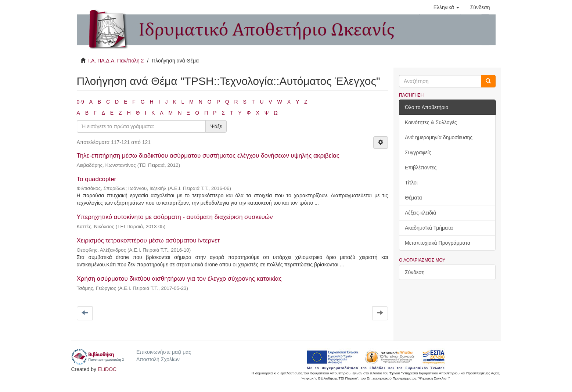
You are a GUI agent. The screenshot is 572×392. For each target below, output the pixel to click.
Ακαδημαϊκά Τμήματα (429, 228)
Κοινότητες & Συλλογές (431, 122)
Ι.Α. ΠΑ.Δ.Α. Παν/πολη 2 (116, 61)
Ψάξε (216, 126)
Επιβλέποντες (421, 168)
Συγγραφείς (418, 152)
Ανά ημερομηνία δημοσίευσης (439, 137)
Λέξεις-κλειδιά (420, 213)
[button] (446, 7)
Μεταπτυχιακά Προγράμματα (438, 243)
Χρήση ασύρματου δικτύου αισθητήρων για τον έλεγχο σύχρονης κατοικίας (179, 279)
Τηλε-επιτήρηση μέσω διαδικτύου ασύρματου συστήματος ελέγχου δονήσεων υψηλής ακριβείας (208, 156)
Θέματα (413, 198)
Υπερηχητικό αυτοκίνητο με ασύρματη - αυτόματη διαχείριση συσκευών (175, 217)
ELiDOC (107, 369)
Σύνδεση (415, 272)
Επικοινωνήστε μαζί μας (164, 352)
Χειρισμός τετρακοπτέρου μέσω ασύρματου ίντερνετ (148, 240)
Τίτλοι (411, 183)
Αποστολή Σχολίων (158, 359)
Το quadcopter (97, 179)
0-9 (80, 102)
